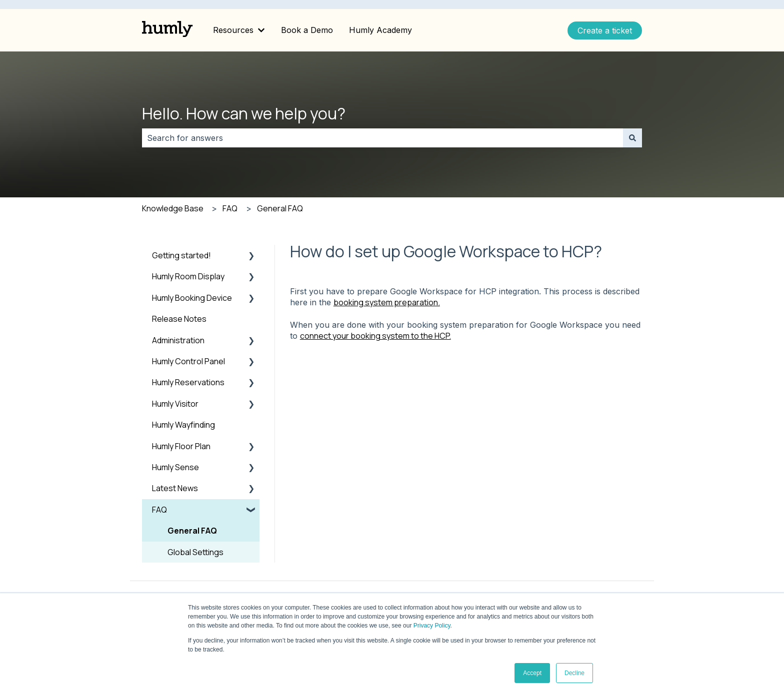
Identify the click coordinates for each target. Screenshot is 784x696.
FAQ (230, 208)
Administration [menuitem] (178, 340)
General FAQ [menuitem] (192, 531)
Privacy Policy (432, 626)
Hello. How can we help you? (244, 113)
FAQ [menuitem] (159, 510)
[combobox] (382, 138)
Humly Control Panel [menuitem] (188, 361)
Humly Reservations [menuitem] (188, 382)
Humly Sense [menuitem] (175, 467)
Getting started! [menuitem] (181, 255)
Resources (233, 30)
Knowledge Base (173, 208)
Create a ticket (605, 30)
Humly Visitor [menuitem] (175, 404)
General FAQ (280, 208)
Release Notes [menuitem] (179, 319)
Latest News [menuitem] (175, 488)
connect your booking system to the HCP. (375, 336)
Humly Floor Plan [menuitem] (181, 446)
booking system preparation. (387, 302)
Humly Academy (380, 30)
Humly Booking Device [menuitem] (192, 298)
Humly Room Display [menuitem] (188, 276)
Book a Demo (307, 30)
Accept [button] (532, 673)
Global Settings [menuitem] (195, 552)
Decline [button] (574, 673)
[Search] (632, 138)
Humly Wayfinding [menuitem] (183, 425)
